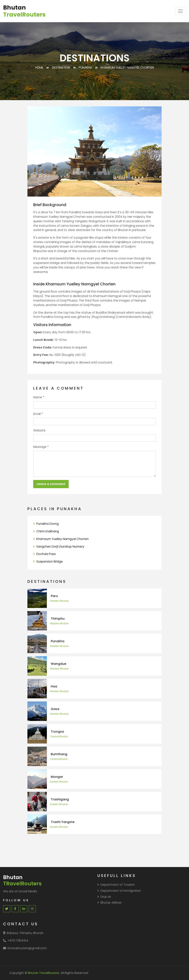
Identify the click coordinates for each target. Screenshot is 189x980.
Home (39, 67)
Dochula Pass (45, 554)
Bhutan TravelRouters (44, 973)
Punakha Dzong (46, 524)
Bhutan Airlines (109, 903)
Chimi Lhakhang (46, 531)
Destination (61, 67)
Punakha (85, 67)
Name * (39, 397)
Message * (41, 447)
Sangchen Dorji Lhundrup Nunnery (59, 546)
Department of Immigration (119, 891)
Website (39, 430)
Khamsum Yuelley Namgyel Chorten (61, 539)
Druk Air (104, 897)
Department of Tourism (116, 885)
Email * (38, 414)
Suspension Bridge (48, 561)
